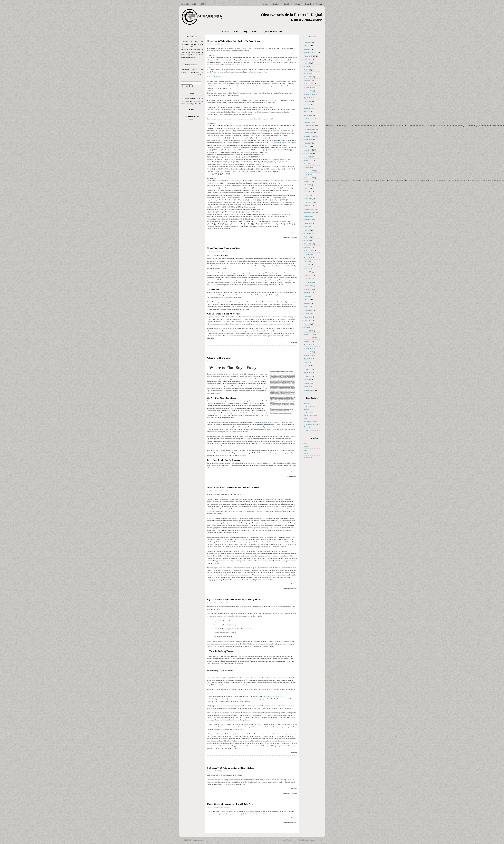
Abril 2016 (307, 237)
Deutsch (308, 4)
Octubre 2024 (308, 91)
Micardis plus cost (243, 48)
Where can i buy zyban (214, 76)
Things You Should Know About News (224, 248)
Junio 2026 (307, 46)
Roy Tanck (185, 101)
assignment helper (266, 422)
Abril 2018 (307, 153)
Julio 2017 (307, 185)
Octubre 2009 (308, 352)
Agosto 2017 (308, 181)
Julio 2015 (307, 261)
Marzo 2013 (308, 331)
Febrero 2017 (308, 202)
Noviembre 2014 (309, 282)
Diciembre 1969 (309, 390)
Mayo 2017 (308, 192)
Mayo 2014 (308, 303)
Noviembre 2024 (309, 87)
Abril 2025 (307, 70)
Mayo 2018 (308, 150)
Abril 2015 (307, 268)
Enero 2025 (308, 80)
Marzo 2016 (308, 240)
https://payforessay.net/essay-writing (262, 528)
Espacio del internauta (272, 32)
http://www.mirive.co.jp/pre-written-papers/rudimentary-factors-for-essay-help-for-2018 (246, 119)
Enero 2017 (308, 206)
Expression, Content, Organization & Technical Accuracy (312, 424)
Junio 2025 (307, 63)
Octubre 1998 (308, 383)
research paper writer (214, 413)
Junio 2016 (307, 230)
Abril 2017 (307, 195)
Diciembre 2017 (309, 167)
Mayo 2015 (308, 265)
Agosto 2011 (308, 345)
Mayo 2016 (308, 233)
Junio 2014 (307, 300)
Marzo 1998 (308, 387)
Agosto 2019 (308, 98)
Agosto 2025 (308, 56)
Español (276, 4)
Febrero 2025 (308, 77)
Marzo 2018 (308, 157)
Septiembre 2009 (309, 355)
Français (265, 4)
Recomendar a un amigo (192, 118)
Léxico (192, 110)
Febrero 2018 (308, 160)
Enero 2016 (308, 247)
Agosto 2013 (308, 317)
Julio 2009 (307, 362)
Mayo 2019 (308, 108)
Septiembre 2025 (309, 52)
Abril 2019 (307, 112)
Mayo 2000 (308, 380)
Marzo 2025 (308, 73)
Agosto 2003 (308, 376)
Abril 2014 (307, 307)
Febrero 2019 (308, 119)
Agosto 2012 (308, 341)
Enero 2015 (308, 279)
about (258, 292)
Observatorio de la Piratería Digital (292, 15)
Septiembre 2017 (309, 178)
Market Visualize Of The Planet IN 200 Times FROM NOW (233, 488)
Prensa (255, 32)
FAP (305, 450)
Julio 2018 (307, 143)
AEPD (306, 443)
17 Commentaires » (292, 477)
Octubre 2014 (308, 286)
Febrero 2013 (308, 334)
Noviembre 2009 (309, 348)
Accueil (225, 32)
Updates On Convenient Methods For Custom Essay (312, 415)
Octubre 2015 (308, 254)
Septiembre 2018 (309, 136)
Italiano (297, 4)
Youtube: (307, 403)
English (287, 4)
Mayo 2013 (308, 327)
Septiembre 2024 (309, 94)
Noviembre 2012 (309, 338)
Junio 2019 (307, 105)
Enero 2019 (308, 122)
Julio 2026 (307, 42)
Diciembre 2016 (309, 209)
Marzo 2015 (308, 272)
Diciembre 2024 (309, 84)
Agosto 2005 (308, 373)
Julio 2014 (307, 296)
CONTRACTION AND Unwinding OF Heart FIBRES (231, 768)
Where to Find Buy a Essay (219, 358)
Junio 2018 (307, 146)
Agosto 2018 (308, 139)
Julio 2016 (307, 226)
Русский (319, 4)
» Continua (200, 75)
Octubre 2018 (308, 133)
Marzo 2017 (308, 199)
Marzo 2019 (308, 115)
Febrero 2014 (308, 310)
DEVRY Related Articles (312, 430)
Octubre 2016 (308, 216)
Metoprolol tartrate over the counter (284, 143)
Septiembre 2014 (309, 289)
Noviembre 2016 (309, 213)
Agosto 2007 (308, 369)
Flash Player (190, 104)
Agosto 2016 (308, 223)
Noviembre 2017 (309, 171)
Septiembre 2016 (309, 220)
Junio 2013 (307, 324)
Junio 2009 (307, 366)
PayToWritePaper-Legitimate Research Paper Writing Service (234, 599)
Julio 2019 (307, 101)
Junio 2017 (307, 188)
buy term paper (253, 381)
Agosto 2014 (308, 293)
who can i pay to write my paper (273, 696)
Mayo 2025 (308, 66)
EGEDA (307, 447)
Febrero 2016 (308, 244)
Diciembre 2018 (309, 126)
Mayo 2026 (308, 49)
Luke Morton (198, 101)
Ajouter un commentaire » (290, 237)
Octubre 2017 (308, 174)
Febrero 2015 (308, 275)
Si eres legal (308, 457)
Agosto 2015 (308, 258)
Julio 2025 (307, 59)
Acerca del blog (240, 32)
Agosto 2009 (308, 359)
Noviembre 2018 (309, 129)
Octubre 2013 (308, 313)
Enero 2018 (308, 164)
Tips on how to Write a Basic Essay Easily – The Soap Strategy (234, 41)
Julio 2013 (307, 320)
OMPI (306, 454)
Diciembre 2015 (309, 251)
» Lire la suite (293, 233)
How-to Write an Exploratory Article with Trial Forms (231, 804)
